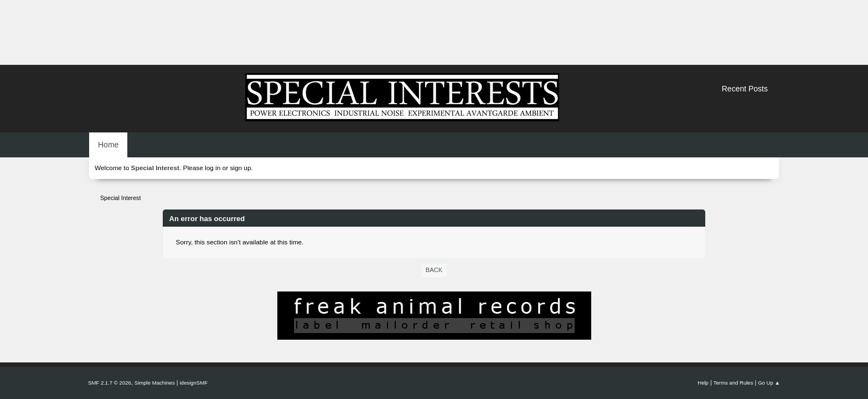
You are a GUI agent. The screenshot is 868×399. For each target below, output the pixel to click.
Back (434, 270)
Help (703, 383)
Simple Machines (155, 383)
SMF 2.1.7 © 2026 (110, 383)
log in (213, 168)
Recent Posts (745, 89)
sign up (240, 168)
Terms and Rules (733, 383)
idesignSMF (193, 383)
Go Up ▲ (769, 383)
